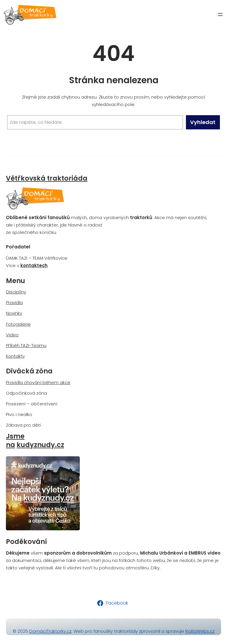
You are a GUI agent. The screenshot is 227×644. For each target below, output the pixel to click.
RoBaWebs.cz (200, 631)
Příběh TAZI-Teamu (26, 345)
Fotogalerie (18, 324)
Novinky (14, 313)
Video (12, 335)
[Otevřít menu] (220, 15)
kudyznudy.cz (40, 445)
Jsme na (15, 441)
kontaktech (34, 265)
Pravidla (14, 302)
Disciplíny (16, 292)
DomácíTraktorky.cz (50, 631)
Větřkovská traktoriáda (47, 178)
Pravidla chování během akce (38, 382)
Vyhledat (203, 122)
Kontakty (15, 356)
